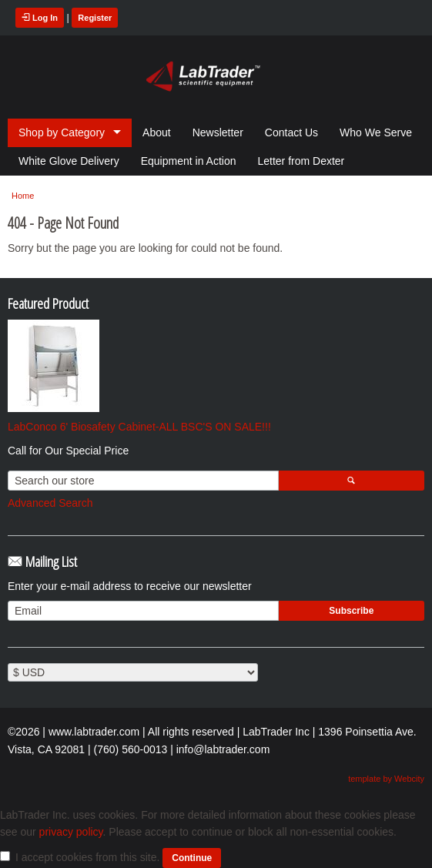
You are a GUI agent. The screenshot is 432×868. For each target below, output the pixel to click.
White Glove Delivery (69, 161)
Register (95, 18)
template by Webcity (386, 779)
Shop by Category (62, 132)
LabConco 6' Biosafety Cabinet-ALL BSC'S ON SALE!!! (139, 427)
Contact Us (291, 132)
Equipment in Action (189, 161)
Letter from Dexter (301, 161)
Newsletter (218, 132)
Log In (40, 18)
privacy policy (71, 832)
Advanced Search (50, 503)
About (157, 132)
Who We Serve (376, 132)
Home (23, 196)
